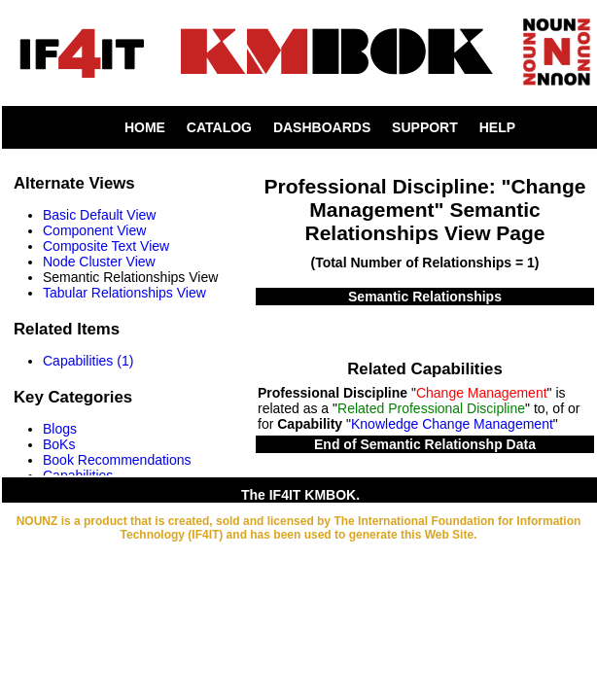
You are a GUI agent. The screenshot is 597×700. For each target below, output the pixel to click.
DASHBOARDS (322, 127)
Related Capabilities (424, 369)
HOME (145, 127)
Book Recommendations (117, 460)
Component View (94, 230)
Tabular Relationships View (124, 293)
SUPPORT (425, 127)
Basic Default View (99, 215)
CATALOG (219, 127)
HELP (497, 127)
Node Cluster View (99, 262)
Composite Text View (106, 246)
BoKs (59, 444)
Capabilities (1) (88, 361)
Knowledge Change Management (452, 424)
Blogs (60, 429)
